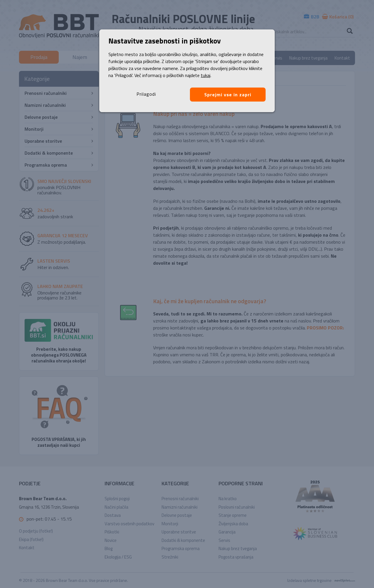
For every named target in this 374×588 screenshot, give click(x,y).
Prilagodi (146, 94)
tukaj (206, 75)
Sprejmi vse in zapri (228, 95)
